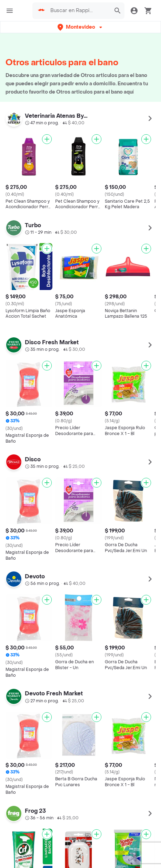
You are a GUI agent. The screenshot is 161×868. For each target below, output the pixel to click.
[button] (80, 27)
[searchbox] (78, 11)
